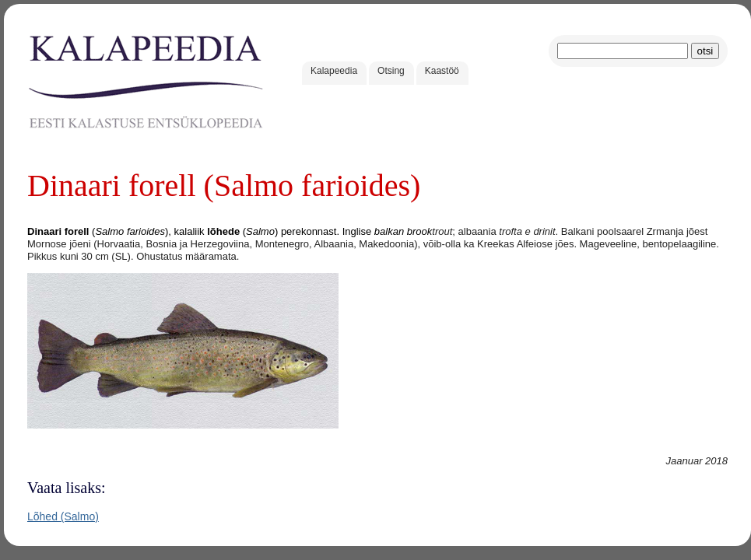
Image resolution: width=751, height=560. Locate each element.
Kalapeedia (334, 71)
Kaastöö (442, 71)
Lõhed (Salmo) (63, 516)
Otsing (391, 71)
